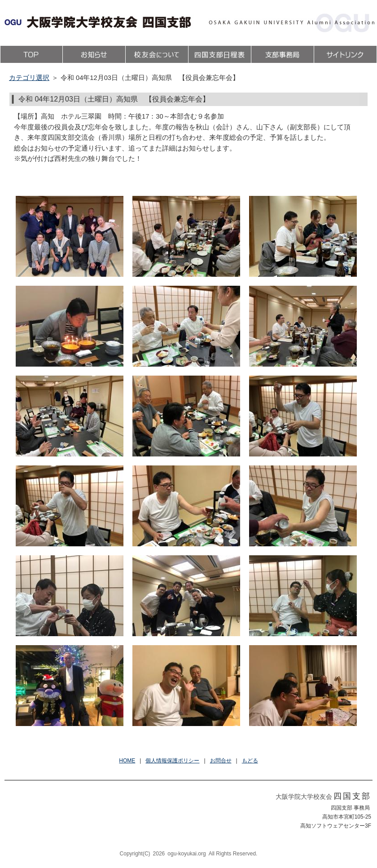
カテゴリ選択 (29, 78)
